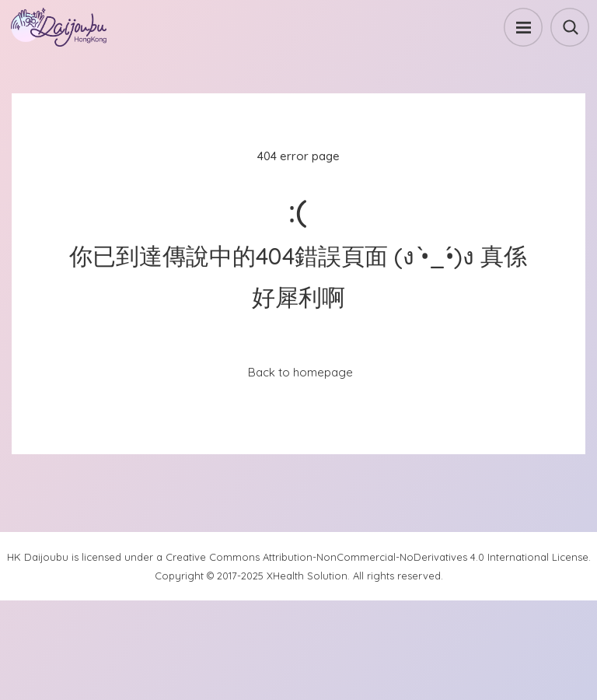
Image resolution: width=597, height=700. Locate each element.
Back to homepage (300, 372)
